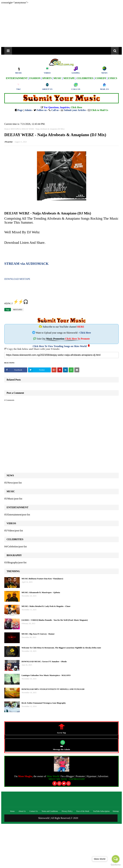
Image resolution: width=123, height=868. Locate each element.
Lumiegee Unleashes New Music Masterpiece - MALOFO (46, 675)
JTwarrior (9, 142)
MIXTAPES (15, 129)
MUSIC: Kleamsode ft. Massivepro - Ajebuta (41, 592)
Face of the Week (83, 811)
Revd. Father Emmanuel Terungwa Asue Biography (44, 703)
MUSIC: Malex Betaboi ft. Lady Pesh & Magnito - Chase (46, 606)
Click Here (85, 333)
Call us (55, 110)
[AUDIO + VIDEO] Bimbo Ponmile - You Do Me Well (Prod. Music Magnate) (55, 620)
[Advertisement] (61, 25)
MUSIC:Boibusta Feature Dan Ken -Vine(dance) (42, 579)
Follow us (42, 110)
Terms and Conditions (50, 811)
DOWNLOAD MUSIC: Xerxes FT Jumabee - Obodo (44, 661)
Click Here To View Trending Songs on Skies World (60, 346)
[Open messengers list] (116, 859)
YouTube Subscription (101, 811)
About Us (22, 811)
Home (7, 129)
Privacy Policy (67, 811)
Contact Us (34, 811)
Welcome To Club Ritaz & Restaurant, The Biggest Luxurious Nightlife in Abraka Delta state (61, 648)
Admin (28, 110)
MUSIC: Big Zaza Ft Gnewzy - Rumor (38, 634)
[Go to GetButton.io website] (116, 865)
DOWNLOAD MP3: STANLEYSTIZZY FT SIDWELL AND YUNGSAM (53, 689)
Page (20, 110)
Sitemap (116, 811)
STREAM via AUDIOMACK (26, 264)
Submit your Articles (75, 110)
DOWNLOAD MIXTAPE (17, 279)
